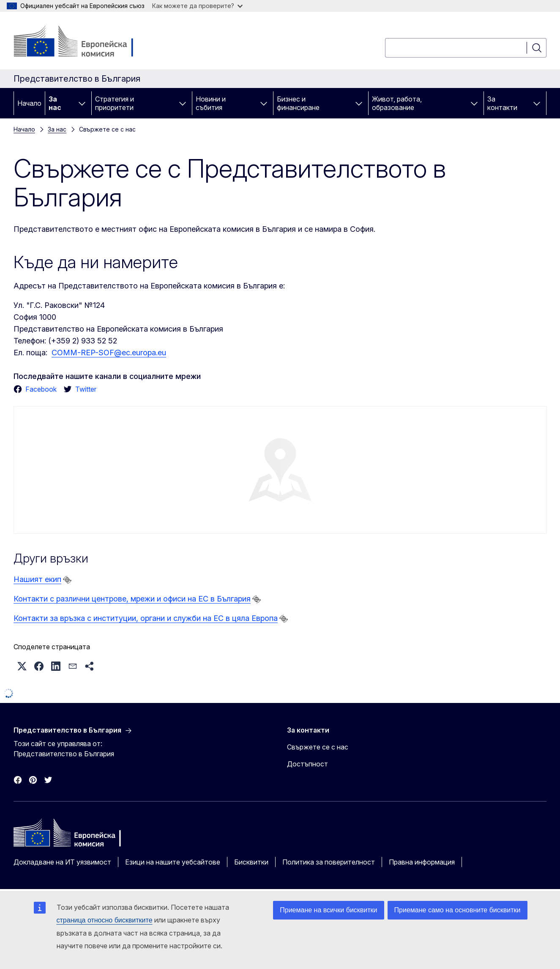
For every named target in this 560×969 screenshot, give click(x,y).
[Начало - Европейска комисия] (82, 42)
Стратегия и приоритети (115, 103)
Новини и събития (211, 103)
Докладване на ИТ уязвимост (62, 862)
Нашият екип (37, 579)
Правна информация (422, 862)
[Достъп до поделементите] (82, 103)
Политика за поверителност (329, 862)
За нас (55, 103)
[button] (22, 666)
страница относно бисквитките (105, 920)
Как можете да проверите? (197, 6)
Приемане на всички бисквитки (328, 910)
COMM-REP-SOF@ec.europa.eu (109, 353)
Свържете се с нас (318, 747)
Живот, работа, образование (397, 103)
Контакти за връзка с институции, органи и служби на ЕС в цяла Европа (146, 618)
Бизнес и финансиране (298, 103)
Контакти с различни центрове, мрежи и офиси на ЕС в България (132, 599)
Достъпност (307, 764)
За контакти (502, 103)
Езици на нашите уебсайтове (173, 862)
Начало (29, 103)
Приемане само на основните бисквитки (458, 910)
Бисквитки (251, 862)
